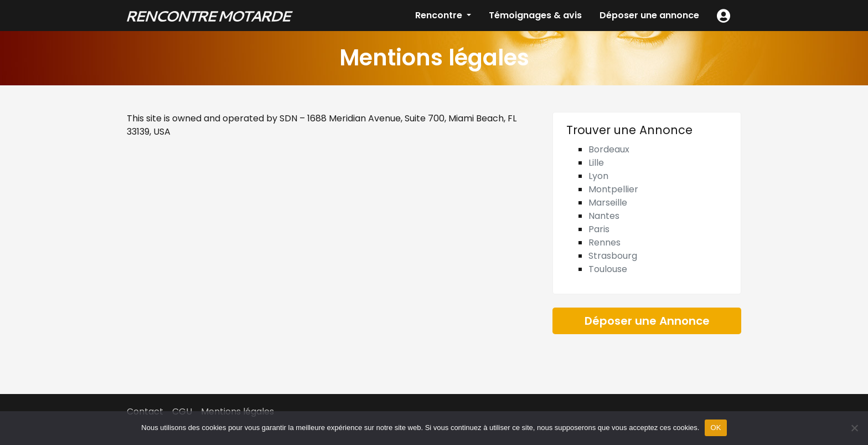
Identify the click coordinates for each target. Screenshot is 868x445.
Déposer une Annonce (647, 321)
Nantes (604, 216)
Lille (596, 163)
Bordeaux (609, 149)
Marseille (608, 203)
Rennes (604, 242)
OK (715, 428)
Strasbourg (613, 256)
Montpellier (613, 189)
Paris (599, 229)
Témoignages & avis (535, 15)
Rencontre (440, 15)
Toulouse (608, 269)
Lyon (598, 176)
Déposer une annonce (649, 15)
